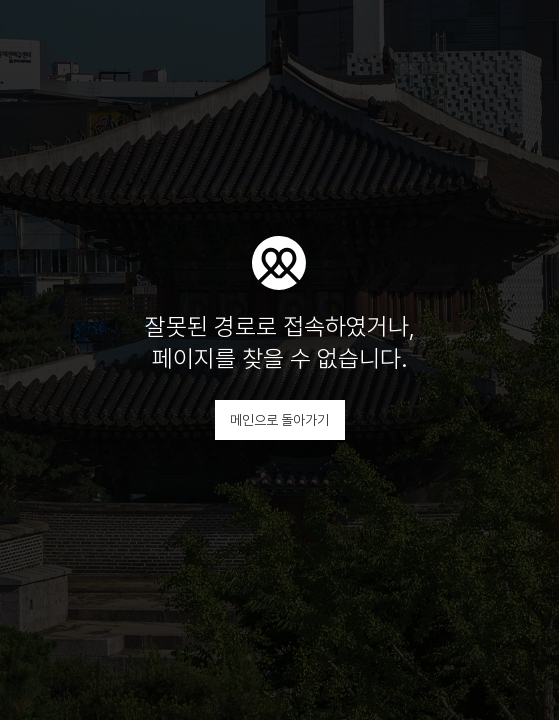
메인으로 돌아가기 (279, 420)
